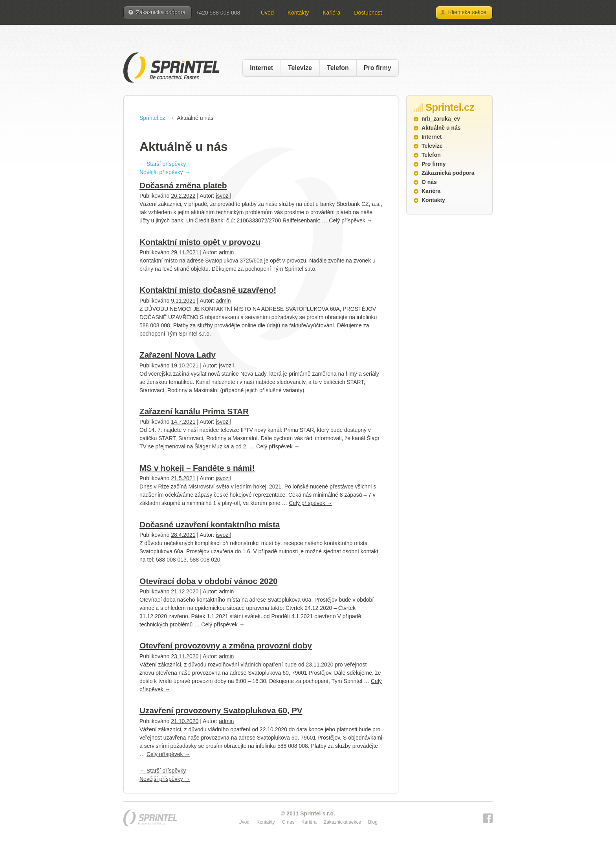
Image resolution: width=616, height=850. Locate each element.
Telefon (338, 68)
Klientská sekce (467, 12)
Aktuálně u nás (441, 128)
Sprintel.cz (152, 118)
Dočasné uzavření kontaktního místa (210, 524)
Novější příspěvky (165, 172)
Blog (373, 822)
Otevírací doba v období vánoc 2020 (208, 581)
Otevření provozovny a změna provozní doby (226, 645)
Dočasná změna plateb (183, 185)
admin (226, 252)
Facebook (488, 818)
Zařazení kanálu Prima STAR (194, 411)
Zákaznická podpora (161, 12)
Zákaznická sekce (342, 822)
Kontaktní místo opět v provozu (200, 242)
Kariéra (331, 13)
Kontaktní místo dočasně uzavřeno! (208, 290)
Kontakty (298, 13)
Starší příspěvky (163, 164)
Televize (300, 68)
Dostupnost (368, 13)
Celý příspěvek (350, 220)
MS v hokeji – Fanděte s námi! (197, 468)
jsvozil (223, 196)
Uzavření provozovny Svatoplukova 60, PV (221, 710)
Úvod (267, 13)
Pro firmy (378, 68)
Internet (261, 68)
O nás (429, 182)
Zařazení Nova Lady (178, 355)
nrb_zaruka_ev (441, 119)
